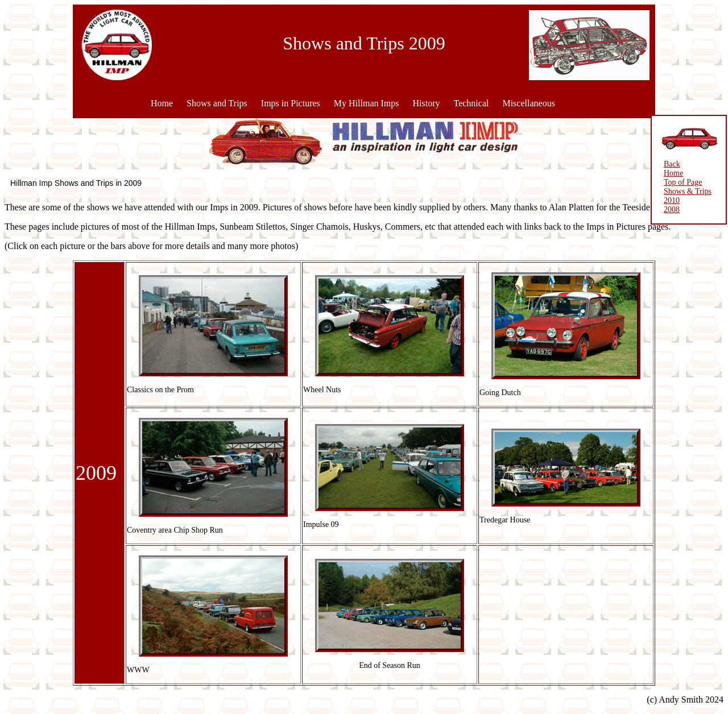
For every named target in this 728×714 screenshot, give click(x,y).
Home (162, 103)
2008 (672, 209)
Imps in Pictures (291, 103)
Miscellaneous (528, 103)
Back (672, 164)
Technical (471, 103)
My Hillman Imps (367, 103)
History (426, 103)
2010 (672, 200)
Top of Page (683, 182)
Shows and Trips (217, 103)
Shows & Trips (688, 191)
